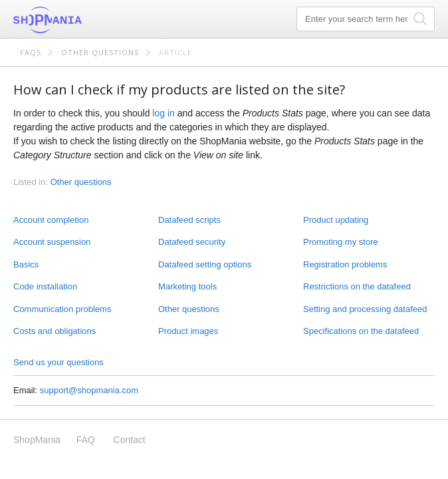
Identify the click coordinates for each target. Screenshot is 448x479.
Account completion (51, 220)
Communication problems (62, 309)
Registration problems (345, 264)
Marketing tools (187, 286)
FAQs (31, 52)
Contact (130, 440)
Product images (188, 331)
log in (163, 113)
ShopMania (80, 20)
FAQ (86, 440)
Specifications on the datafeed (361, 331)
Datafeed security (192, 242)
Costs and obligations (55, 331)
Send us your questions (58, 362)
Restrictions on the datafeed (357, 286)
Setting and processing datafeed (365, 309)
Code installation (45, 286)
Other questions (100, 52)
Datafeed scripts (189, 220)
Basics (26, 264)
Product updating (336, 220)
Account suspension (52, 242)
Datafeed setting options (205, 264)
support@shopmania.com (89, 390)
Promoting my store (341, 242)
